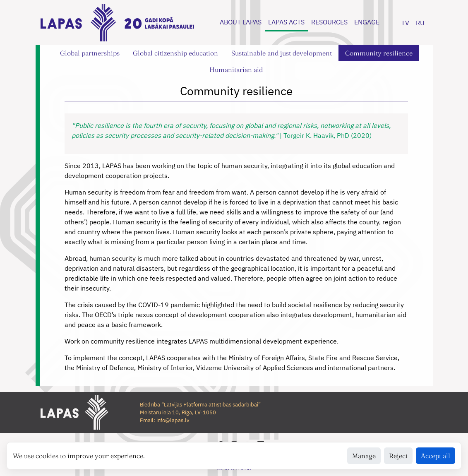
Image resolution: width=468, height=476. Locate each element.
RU (420, 23)
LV (406, 23)
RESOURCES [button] (329, 22)
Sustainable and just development (282, 53)
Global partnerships (90, 53)
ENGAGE (367, 22)
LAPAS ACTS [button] (286, 22)
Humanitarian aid (236, 70)
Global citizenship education (175, 53)
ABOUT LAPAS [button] (241, 22)
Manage (364, 456)
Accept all (436, 456)
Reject (398, 456)
